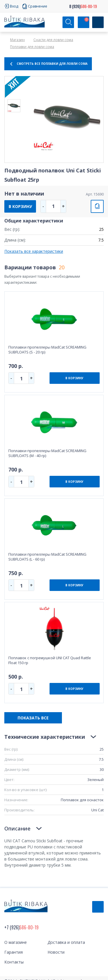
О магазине (16, 942)
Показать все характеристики (34, 251)
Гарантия (14, 952)
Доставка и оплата (66, 942)
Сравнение (38, 6)
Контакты (14, 962)
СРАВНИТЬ (97, 206)
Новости (56, 952)
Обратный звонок (98, 907)
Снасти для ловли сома (53, 40)
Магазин (17, 40)
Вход (14, 6)
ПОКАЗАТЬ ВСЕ (33, 718)
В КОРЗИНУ (20, 206)
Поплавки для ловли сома (32, 47)
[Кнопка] (98, 22)
